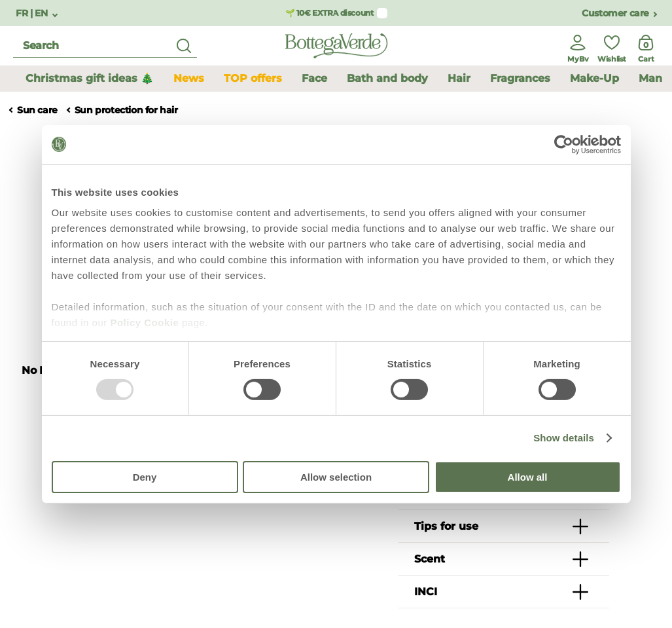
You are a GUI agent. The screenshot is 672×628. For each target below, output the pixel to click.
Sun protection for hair (126, 110)
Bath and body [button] (387, 78)
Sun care (37, 110)
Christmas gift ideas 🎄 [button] (90, 78)
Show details (564, 438)
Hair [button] (459, 78)
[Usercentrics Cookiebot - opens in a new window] (564, 144)
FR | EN (33, 13)
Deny (145, 477)
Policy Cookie (144, 323)
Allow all (528, 477)
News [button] (189, 78)
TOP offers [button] (253, 78)
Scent (430, 559)
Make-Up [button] (594, 78)
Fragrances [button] (520, 78)
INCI (426, 592)
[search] (105, 46)
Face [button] (314, 78)
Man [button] (650, 78)
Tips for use (446, 526)
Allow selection (336, 477)
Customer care (615, 13)
